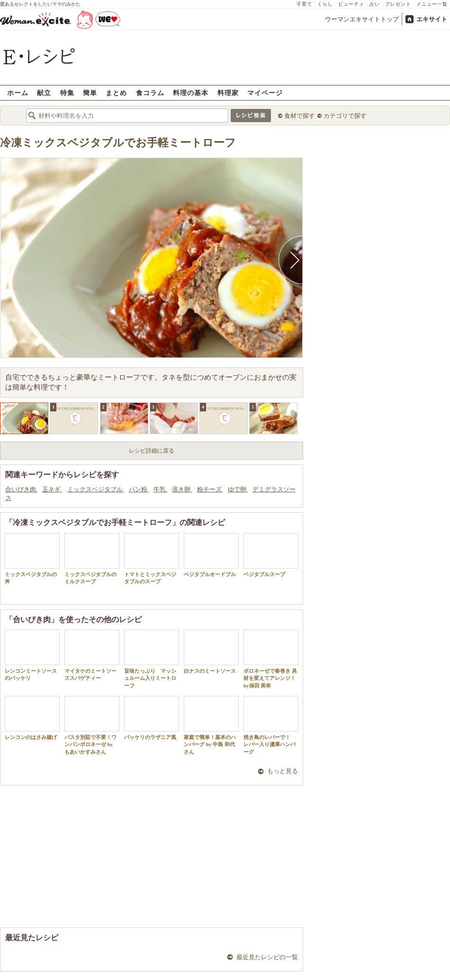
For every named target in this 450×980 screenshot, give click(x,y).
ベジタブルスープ (271, 555)
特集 (67, 93)
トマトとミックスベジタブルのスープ (152, 559)
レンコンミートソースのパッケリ (32, 655)
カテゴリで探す (345, 116)
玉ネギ (52, 489)
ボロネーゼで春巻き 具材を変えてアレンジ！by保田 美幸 (271, 659)
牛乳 (160, 489)
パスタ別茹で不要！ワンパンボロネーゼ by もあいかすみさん (92, 725)
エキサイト (432, 19)
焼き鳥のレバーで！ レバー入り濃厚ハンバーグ (271, 725)
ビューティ (351, 4)
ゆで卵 (238, 489)
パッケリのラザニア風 (152, 718)
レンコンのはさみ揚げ (32, 718)
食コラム (150, 93)
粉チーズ (210, 489)
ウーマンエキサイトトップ (362, 19)
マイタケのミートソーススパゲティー (92, 655)
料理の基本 (191, 93)
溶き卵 (182, 489)
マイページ (265, 93)
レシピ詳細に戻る (152, 451)
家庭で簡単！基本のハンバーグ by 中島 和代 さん (211, 725)
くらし (325, 4)
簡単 (90, 93)
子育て (304, 4)
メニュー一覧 (432, 4)
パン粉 (139, 489)
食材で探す (300, 116)
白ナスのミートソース (211, 652)
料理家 (228, 93)
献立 (44, 93)
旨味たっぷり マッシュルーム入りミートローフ (152, 659)
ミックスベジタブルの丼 (32, 559)
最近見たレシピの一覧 (267, 957)
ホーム (18, 93)
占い (375, 4)
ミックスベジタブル (96, 489)
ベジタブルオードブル (211, 555)
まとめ (116, 93)
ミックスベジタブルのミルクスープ (92, 559)
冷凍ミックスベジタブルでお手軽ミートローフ (118, 143)
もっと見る (283, 771)
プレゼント (398, 4)
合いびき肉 (21, 489)
